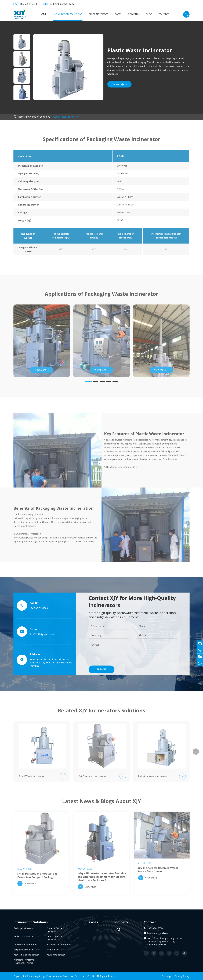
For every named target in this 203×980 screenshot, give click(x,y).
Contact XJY (119, 84)
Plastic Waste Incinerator (65, 117)
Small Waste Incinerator (25, 945)
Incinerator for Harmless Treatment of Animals (26, 961)
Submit (102, 669)
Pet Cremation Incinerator (26, 955)
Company (134, 14)
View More (42, 371)
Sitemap (166, 976)
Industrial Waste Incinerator (54, 938)
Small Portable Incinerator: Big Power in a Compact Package (37, 877)
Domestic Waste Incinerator (54, 930)
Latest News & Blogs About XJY (102, 803)
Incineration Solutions (68, 14)
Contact (164, 14)
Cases (118, 14)
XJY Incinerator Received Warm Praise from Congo (158, 871)
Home (43, 14)
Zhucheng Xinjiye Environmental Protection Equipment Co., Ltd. (62, 976)
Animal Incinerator (56, 950)
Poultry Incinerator (56, 955)
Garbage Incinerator (23, 928)
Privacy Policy (182, 976)
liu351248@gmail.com (59, 4)
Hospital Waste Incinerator (27, 950)
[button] (89, 383)
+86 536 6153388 (26, 4)
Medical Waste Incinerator (26, 936)
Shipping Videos (99, 14)
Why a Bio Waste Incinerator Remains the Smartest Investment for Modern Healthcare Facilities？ (102, 878)
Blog (149, 14)
